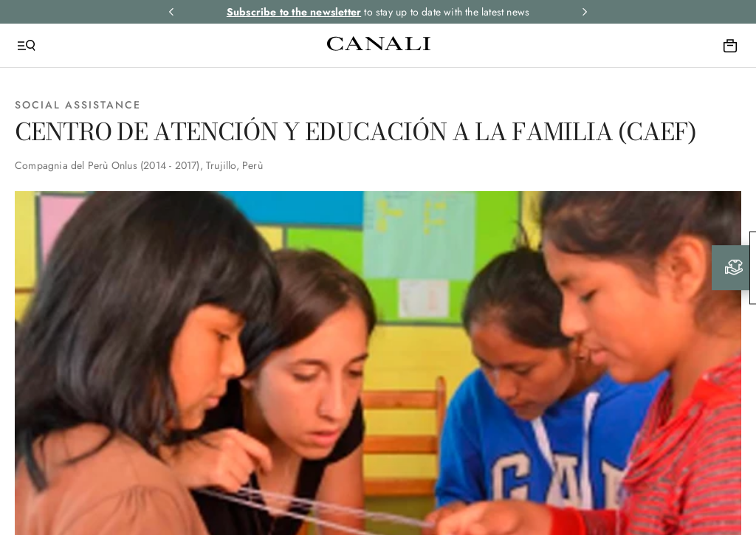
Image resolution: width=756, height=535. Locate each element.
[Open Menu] (27, 46)
